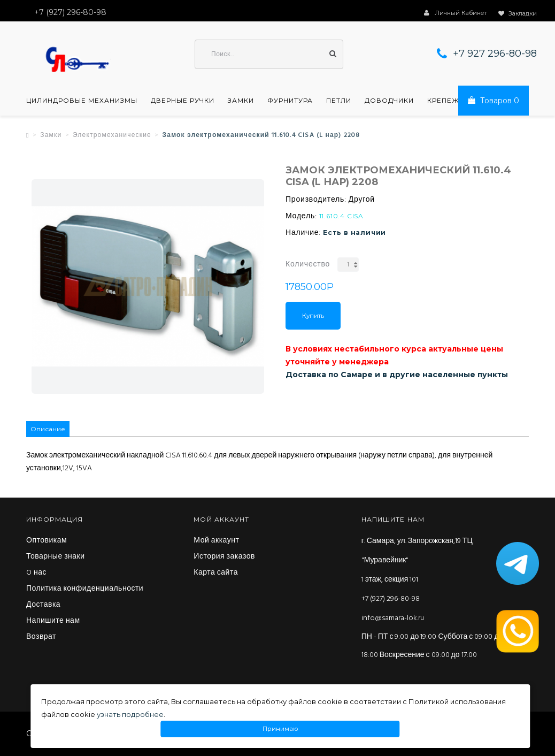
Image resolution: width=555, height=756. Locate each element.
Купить (313, 316)
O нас (36, 573)
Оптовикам (47, 541)
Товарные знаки (56, 557)
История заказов (224, 557)
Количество (308, 265)
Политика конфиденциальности (85, 589)
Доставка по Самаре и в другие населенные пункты (397, 375)
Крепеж (443, 101)
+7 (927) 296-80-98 (391, 599)
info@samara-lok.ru (393, 618)
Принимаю (280, 729)
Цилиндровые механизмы (82, 101)
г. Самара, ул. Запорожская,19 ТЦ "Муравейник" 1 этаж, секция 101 (417, 560)
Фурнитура (290, 101)
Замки (241, 101)
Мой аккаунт (216, 541)
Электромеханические (112, 135)
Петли (339, 101)
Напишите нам (53, 621)
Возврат (41, 637)
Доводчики (389, 101)
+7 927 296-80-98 (495, 54)
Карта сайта (216, 573)
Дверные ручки (183, 101)
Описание (48, 429)
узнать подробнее (130, 714)
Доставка (43, 605)
